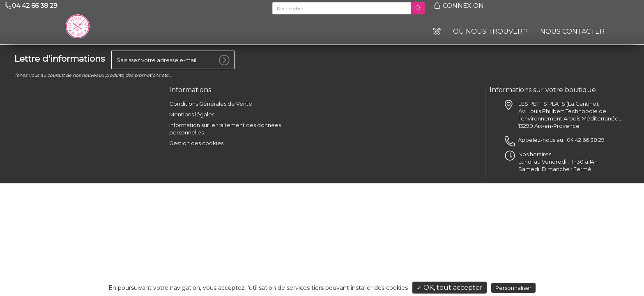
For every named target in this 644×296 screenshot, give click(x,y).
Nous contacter (572, 32)
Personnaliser (513, 288)
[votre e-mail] (173, 60)
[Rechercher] (342, 8)
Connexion (459, 6)
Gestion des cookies (196, 143)
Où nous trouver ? (490, 32)
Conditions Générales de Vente (211, 104)
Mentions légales (192, 114)
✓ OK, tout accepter (450, 288)
